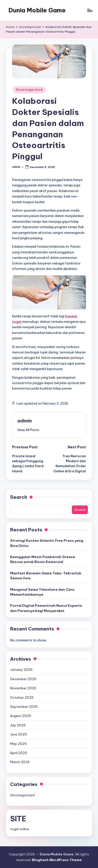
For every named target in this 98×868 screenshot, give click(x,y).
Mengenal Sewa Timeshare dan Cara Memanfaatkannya (42, 592)
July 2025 (18, 725)
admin (25, 421)
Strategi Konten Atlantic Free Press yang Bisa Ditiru (47, 543)
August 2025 (21, 716)
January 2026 (21, 670)
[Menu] (90, 10)
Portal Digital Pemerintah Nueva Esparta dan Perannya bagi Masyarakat (46, 608)
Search (19, 497)
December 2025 (23, 679)
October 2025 (22, 697)
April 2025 (19, 753)
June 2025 (19, 734)
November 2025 (23, 688)
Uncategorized (29, 90)
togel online (20, 829)
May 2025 (18, 744)
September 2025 (24, 707)
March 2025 (20, 762)
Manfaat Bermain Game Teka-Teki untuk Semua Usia (46, 576)
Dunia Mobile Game (37, 10)
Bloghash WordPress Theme (57, 860)
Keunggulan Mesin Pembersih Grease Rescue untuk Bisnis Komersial (43, 559)
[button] (28, 430)
